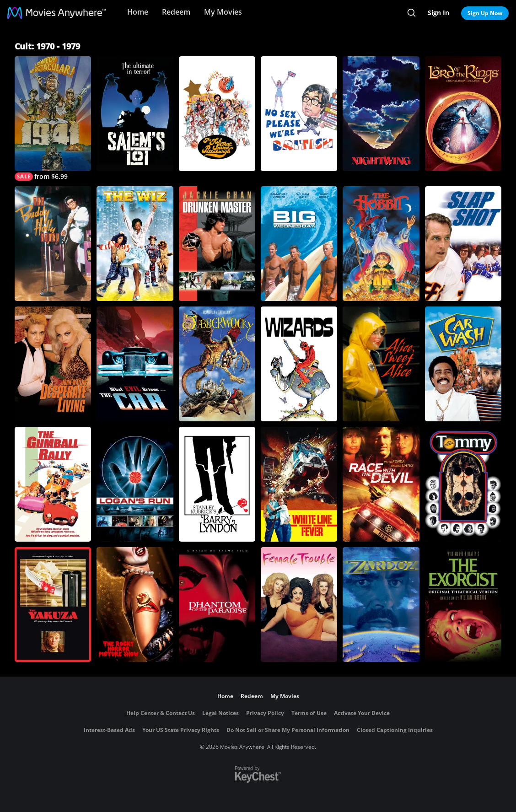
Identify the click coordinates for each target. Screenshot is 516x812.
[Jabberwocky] (217, 364)
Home (138, 12)
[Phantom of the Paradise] (217, 605)
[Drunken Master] (217, 244)
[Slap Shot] (463, 244)
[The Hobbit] (381, 244)
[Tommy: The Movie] (463, 484)
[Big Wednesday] (299, 244)
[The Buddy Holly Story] (53, 244)
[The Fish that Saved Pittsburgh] (217, 114)
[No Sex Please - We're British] (299, 114)
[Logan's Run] (135, 484)
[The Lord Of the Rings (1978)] (463, 114)
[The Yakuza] (53, 605)
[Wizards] (299, 364)
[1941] (53, 118)
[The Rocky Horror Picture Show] (135, 605)
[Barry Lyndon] (217, 484)
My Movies (223, 12)
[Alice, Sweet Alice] (381, 364)
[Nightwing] (381, 114)
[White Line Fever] (299, 484)
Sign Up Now (485, 13)
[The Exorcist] (463, 605)
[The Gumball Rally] (53, 484)
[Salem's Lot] (135, 114)
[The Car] (135, 364)
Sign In (438, 13)
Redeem (176, 12)
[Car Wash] (463, 364)
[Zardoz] (381, 605)
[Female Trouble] (299, 605)
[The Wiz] (135, 244)
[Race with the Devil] (381, 484)
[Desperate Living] (53, 364)
